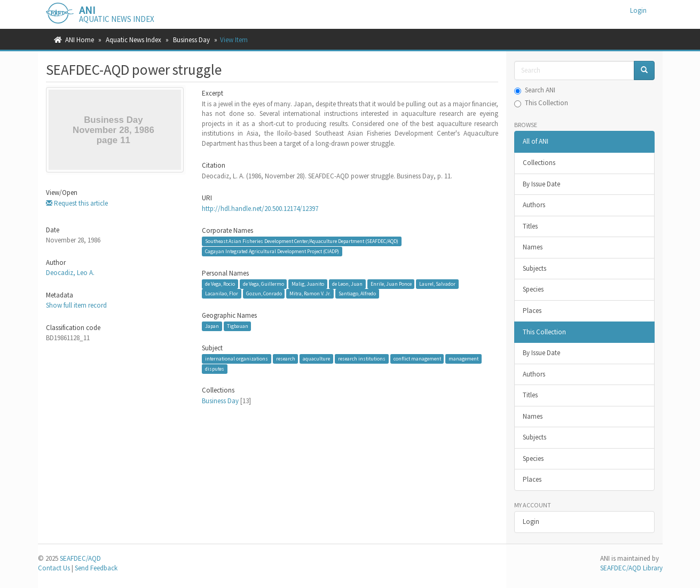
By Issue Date (541, 184)
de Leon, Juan (347, 284)
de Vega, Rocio (220, 284)
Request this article (77, 203)
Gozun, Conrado (264, 293)
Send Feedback (96, 568)
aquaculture (316, 359)
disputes (215, 369)
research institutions (362, 359)
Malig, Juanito (308, 284)
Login (531, 522)
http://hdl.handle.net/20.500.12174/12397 (260, 209)
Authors (534, 205)
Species (533, 289)
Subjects (534, 268)
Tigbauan (238, 326)
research (286, 359)
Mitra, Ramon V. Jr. (310, 293)
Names (533, 247)
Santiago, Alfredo (357, 293)
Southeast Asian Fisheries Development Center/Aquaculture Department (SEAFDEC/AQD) (302, 241)
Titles (530, 226)
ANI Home (80, 40)
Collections (539, 163)
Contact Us (54, 568)
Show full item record (76, 305)
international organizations (237, 359)
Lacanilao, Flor (222, 293)
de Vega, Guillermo (264, 284)
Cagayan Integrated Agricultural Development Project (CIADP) (272, 251)
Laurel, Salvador (437, 284)
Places (532, 311)
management (463, 359)
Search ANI (535, 90)
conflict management (417, 359)
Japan (212, 326)
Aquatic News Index (133, 40)
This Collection (541, 103)
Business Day (191, 40)
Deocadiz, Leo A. (70, 273)
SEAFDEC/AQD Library (631, 568)
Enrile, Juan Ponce (391, 284)
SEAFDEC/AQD (80, 558)
